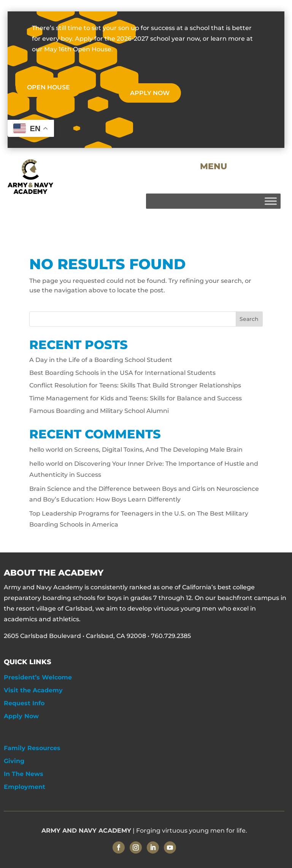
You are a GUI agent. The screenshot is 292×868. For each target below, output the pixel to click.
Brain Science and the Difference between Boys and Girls (117, 489)
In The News (24, 774)
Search (249, 319)
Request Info (24, 703)
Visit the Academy (33, 690)
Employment (25, 787)
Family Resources (32, 748)
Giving (14, 761)
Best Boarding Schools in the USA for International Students (122, 373)
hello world (46, 450)
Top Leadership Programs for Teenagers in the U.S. (108, 513)
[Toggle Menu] (271, 201)
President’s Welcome (38, 677)
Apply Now (21, 716)
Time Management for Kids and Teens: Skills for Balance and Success (136, 398)
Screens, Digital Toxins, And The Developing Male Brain (158, 450)
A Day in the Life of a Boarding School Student (101, 360)
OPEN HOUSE (49, 87)
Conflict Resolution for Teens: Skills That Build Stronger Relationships (135, 385)
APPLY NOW (150, 93)
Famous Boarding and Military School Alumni (99, 411)
